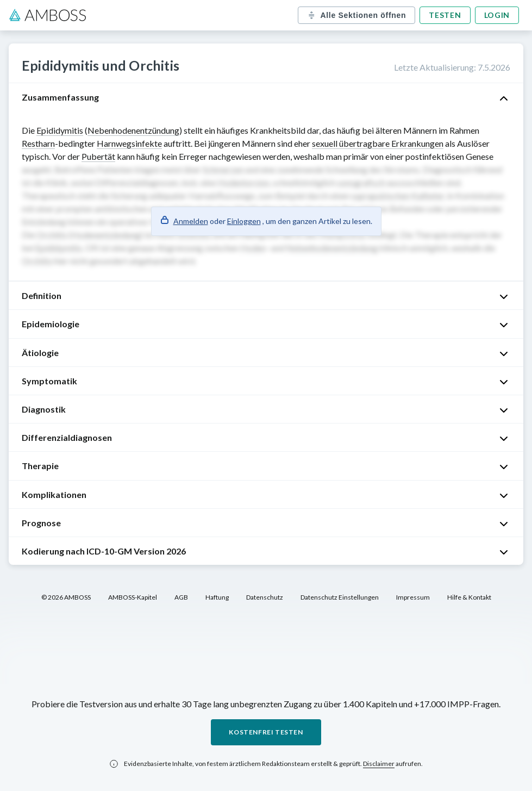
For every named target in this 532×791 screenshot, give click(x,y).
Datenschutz (265, 597)
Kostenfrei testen (266, 732)
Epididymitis (60, 130)
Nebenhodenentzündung (133, 130)
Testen (445, 15)
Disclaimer (379, 764)
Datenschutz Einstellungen (340, 597)
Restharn (38, 143)
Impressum (413, 597)
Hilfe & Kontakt (469, 597)
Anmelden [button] (191, 221)
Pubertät (98, 156)
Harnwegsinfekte (129, 143)
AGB (181, 597)
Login (497, 15)
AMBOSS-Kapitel (133, 597)
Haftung (217, 597)
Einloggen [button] (244, 221)
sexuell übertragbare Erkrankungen (378, 143)
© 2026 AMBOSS (66, 597)
